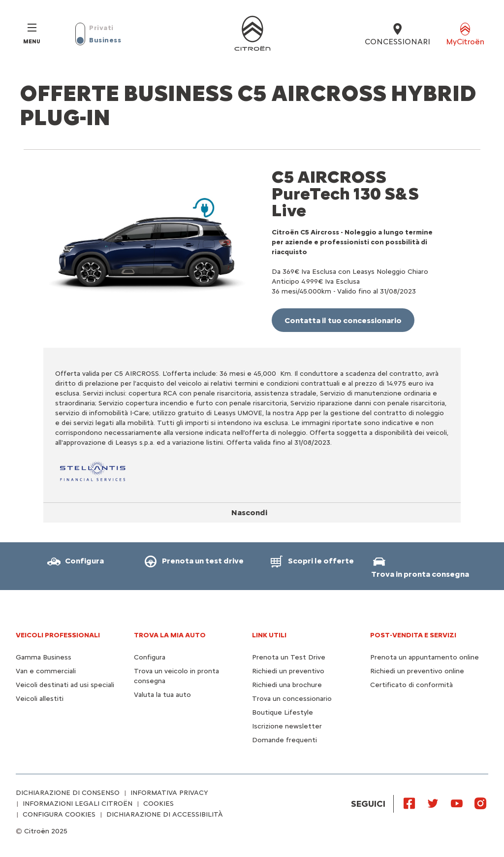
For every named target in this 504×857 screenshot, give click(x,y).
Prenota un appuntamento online (425, 657)
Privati (101, 28)
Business (105, 40)
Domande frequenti (284, 740)
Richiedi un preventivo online (417, 671)
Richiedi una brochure (287, 685)
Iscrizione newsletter (287, 726)
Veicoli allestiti (40, 699)
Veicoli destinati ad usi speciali (65, 685)
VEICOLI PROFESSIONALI (58, 635)
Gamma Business (44, 657)
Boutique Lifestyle (283, 712)
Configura (150, 657)
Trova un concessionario (292, 699)
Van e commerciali (46, 671)
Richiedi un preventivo (288, 671)
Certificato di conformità (411, 685)
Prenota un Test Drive (289, 657)
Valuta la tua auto (162, 695)
